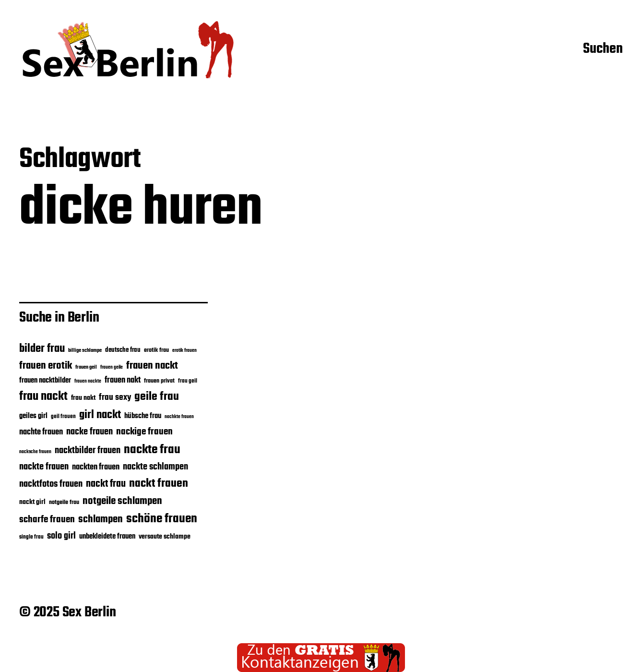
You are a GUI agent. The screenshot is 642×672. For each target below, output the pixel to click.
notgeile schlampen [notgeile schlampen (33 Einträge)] (122, 501)
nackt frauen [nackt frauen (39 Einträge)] (159, 484)
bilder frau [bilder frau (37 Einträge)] (42, 349)
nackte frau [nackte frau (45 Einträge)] (152, 450)
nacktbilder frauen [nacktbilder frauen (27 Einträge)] (88, 451)
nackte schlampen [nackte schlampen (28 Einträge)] (155, 467)
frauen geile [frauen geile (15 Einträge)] (112, 367)
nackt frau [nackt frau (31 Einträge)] (106, 484)
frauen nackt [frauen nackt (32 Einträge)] (152, 366)
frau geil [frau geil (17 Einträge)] (188, 381)
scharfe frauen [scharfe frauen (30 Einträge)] (47, 520)
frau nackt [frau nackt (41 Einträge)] (43, 396)
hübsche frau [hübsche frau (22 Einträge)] (143, 416)
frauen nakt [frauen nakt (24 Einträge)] (123, 380)
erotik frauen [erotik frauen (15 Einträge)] (184, 351)
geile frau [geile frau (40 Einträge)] (157, 397)
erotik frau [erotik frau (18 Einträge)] (156, 350)
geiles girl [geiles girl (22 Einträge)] (33, 416)
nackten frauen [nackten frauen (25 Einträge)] (96, 467)
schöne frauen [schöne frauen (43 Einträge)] (162, 519)
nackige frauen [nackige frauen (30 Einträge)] (144, 432)
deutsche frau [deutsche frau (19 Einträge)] (123, 350)
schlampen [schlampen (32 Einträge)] (101, 519)
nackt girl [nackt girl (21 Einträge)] (32, 502)
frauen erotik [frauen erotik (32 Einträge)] (46, 366)
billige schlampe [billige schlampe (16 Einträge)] (85, 351)
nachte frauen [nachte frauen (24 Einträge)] (41, 432)
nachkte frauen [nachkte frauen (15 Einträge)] (179, 417)
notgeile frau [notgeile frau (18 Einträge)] (64, 503)
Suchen (603, 49)
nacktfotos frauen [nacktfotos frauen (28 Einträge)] (51, 484)
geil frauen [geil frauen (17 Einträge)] (63, 416)
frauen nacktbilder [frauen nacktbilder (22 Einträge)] (45, 381)
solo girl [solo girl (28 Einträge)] (61, 536)
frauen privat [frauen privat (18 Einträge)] (159, 381)
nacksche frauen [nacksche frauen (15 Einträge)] (35, 452)
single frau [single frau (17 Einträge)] (31, 537)
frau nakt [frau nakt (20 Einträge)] (83, 398)
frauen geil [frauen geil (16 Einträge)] (86, 367)
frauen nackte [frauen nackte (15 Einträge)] (88, 381)
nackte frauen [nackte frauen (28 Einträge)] (44, 467)
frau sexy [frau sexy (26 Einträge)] (115, 398)
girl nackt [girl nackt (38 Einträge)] (100, 415)
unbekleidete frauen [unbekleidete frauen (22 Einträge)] (107, 537)
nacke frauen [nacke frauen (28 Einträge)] (89, 432)
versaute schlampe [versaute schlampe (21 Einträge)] (165, 537)
